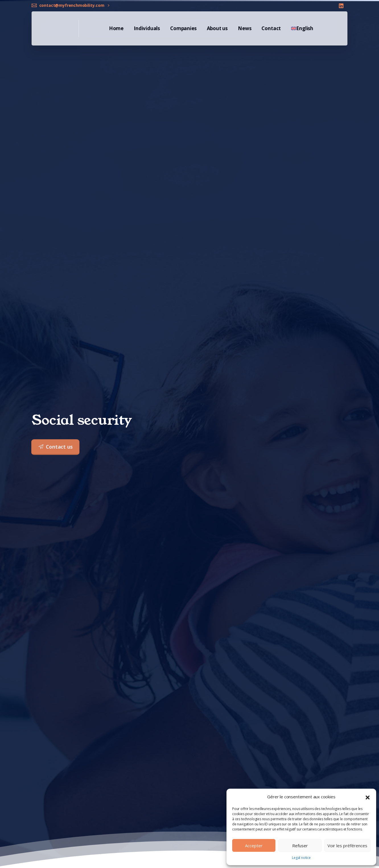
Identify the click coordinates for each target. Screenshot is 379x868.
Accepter (254, 846)
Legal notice (301, 858)
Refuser (300, 846)
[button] (368, 797)
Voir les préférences (347, 846)
